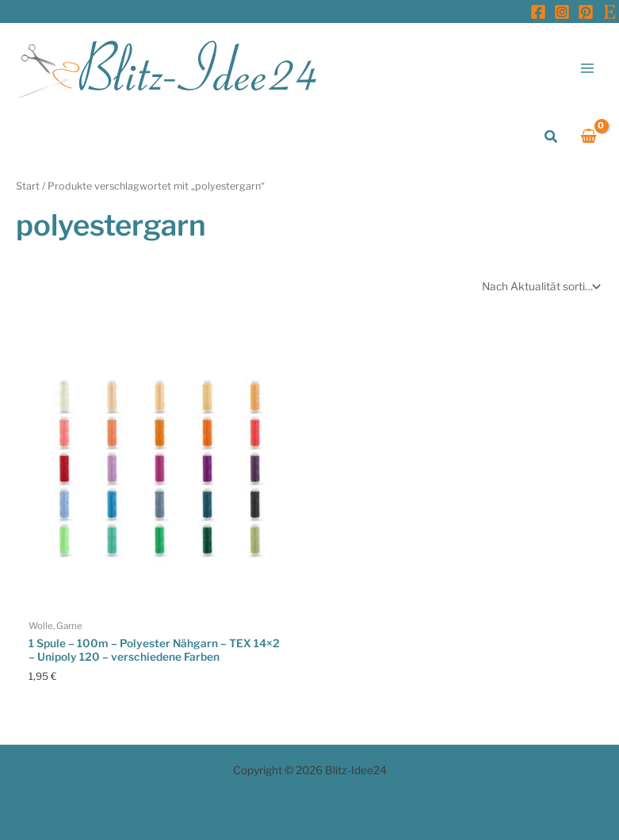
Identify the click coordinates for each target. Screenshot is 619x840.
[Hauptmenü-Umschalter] (588, 68)
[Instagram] (562, 12)
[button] (552, 137)
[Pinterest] (586, 12)
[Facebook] (538, 12)
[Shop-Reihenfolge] (540, 286)
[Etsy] (609, 12)
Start (28, 186)
